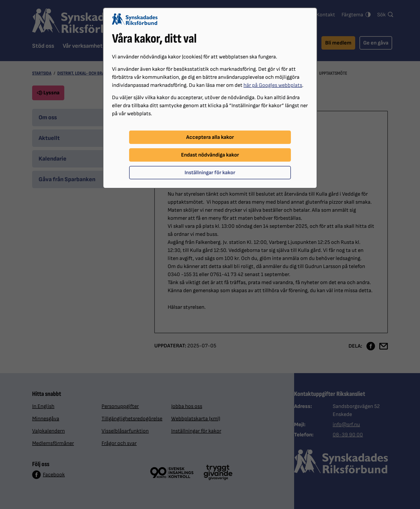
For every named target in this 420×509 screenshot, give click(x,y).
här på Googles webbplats (273, 85)
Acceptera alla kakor (210, 137)
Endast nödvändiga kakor (210, 155)
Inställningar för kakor (210, 173)
